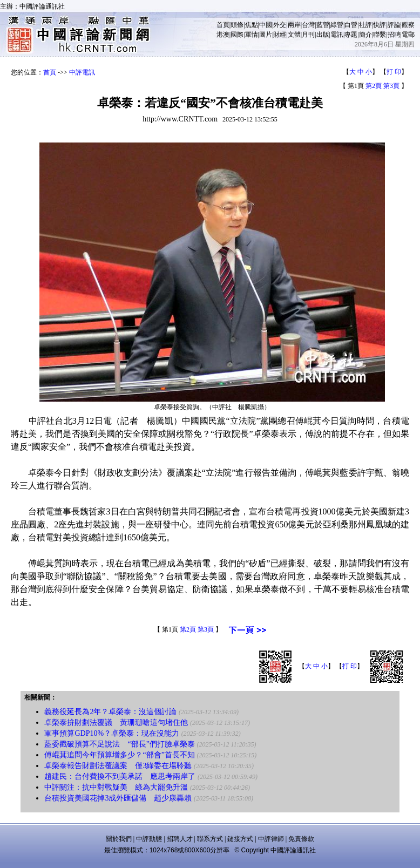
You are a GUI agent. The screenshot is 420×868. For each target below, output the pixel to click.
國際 (237, 35)
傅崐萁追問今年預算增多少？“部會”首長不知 (119, 755)
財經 (280, 35)
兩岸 (294, 25)
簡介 (365, 35)
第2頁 (374, 86)
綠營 (337, 25)
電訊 (337, 35)
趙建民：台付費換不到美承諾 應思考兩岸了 (120, 777)
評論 (394, 25)
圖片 (266, 35)
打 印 (394, 72)
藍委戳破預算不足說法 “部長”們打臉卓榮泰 (119, 744)
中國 (266, 25)
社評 (365, 25)
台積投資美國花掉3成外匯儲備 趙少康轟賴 (118, 798)
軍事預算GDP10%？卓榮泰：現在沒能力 (112, 733)
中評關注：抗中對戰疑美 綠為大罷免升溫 (116, 787)
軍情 (252, 35)
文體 (294, 35)
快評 (380, 25)
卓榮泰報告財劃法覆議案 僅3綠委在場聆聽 (118, 766)
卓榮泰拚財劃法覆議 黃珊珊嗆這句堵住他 (116, 723)
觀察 (408, 25)
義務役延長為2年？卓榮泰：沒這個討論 (110, 712)
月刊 (308, 35)
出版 (323, 35)
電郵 (408, 35)
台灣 (308, 25)
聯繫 (380, 35)
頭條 (237, 25)
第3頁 (391, 86)
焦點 (252, 25)
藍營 (323, 25)
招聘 (394, 35)
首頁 (223, 25)
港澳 (223, 35)
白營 (351, 25)
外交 (280, 25)
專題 (351, 35)
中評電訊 (82, 72)
